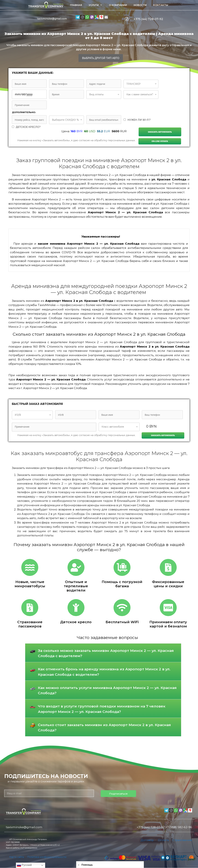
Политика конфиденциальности (47, 857)
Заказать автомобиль (160, 132)
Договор (147, 840)
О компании (118, 5)
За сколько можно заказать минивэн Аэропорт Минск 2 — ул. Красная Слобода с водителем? (106, 653)
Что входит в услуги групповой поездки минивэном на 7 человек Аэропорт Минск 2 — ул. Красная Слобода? (102, 709)
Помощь (87, 865)
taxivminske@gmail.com (52, 19)
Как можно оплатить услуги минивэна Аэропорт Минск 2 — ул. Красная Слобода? (107, 690)
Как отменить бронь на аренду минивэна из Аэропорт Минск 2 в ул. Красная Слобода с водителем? (104, 672)
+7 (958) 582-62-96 (179, 827)
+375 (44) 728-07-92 (148, 19)
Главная (76, 5)
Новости (140, 5)
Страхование (182, 840)
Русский (24, 865)
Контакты (161, 5)
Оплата (163, 840)
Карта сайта (17, 857)
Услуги (97, 5)
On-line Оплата (160, 141)
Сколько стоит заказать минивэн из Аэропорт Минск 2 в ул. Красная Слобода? (104, 728)
